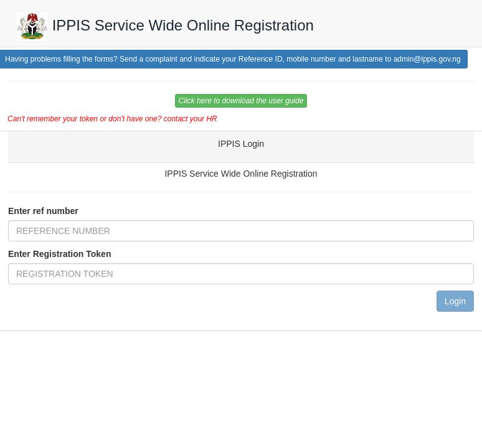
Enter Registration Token (59, 254)
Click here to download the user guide (241, 101)
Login (455, 301)
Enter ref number (43, 211)
